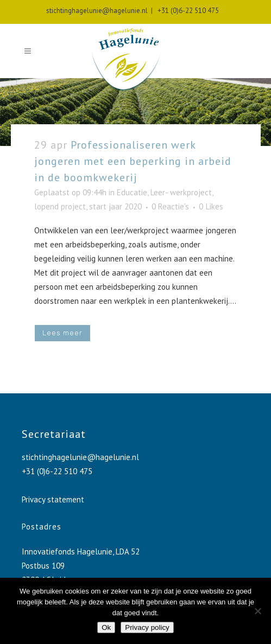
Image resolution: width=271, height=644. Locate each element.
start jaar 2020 (115, 206)
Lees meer (62, 333)
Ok (106, 627)
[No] (257, 611)
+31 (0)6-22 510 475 (187, 11)
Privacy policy (147, 627)
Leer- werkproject (181, 192)
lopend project (60, 206)
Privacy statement (53, 499)
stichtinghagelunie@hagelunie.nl (97, 11)
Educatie (132, 192)
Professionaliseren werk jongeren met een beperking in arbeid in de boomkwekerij (133, 161)
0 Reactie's (170, 206)
